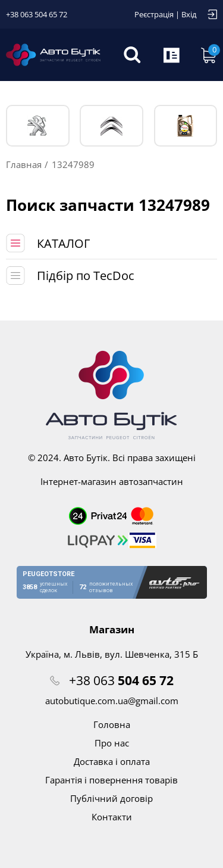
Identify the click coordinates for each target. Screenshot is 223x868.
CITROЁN (111, 126)
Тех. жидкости (185, 126)
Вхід (189, 14)
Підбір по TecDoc (86, 276)
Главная (24, 164)
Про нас (112, 743)
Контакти (112, 817)
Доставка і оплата (112, 761)
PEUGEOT (38, 126)
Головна (112, 724)
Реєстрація (154, 14)
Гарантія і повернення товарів (111, 780)
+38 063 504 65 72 (37, 14)
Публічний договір (111, 798)
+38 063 (121, 680)
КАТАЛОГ (63, 243)
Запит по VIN (172, 55)
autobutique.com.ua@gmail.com (112, 701)
